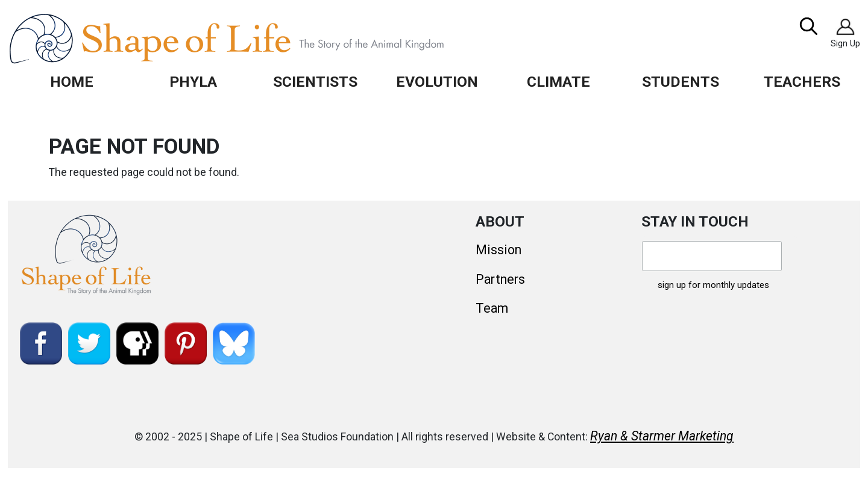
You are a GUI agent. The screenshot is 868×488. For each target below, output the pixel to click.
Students (681, 82)
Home (72, 82)
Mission (498, 250)
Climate (558, 82)
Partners (500, 279)
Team (492, 308)
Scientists (315, 82)
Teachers (802, 82)
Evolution (437, 82)
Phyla (193, 82)
